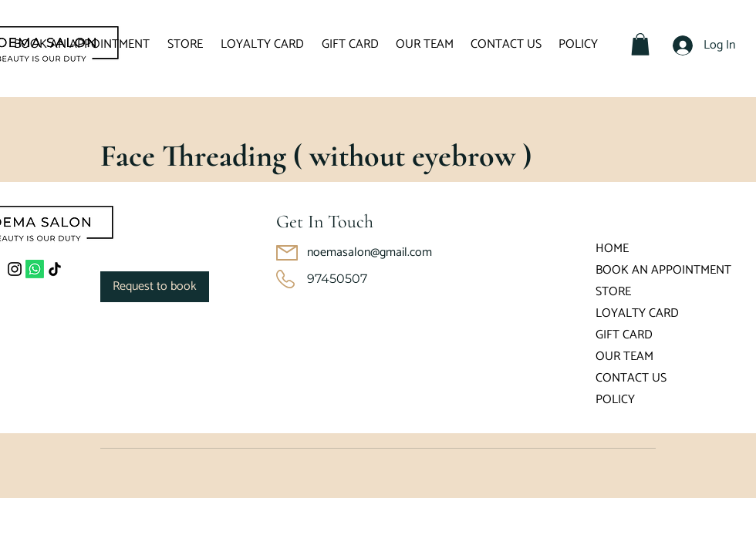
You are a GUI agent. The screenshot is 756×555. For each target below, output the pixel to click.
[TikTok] (55, 269)
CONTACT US (631, 378)
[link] (155, 287)
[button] (640, 44)
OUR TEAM (624, 357)
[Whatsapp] (35, 269)
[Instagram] (15, 269)
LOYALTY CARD (637, 313)
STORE (613, 292)
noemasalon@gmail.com (370, 252)
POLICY (615, 400)
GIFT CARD (624, 335)
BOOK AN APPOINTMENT (641, 270)
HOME (612, 249)
